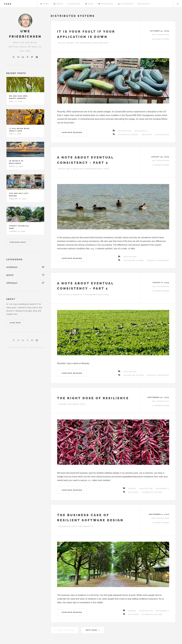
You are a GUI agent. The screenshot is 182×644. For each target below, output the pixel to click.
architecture (12, 267)
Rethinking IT (141, 131)
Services (74, 4)
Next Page (91, 630)
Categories (126, 4)
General (132, 488)
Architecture (125, 131)
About (59, 4)
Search (178, 4)
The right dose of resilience (93, 398)
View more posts (18, 242)
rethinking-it (12, 283)
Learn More (15, 323)
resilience (147, 134)
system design (162, 134)
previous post (69, 237)
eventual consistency (158, 260)
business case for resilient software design (99, 473)
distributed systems (128, 134)
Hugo (41, 347)
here (72, 123)
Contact (144, 4)
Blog (89, 4)
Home (45, 4)
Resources (106, 4)
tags (8, 4)
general (10, 275)
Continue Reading (72, 132)
